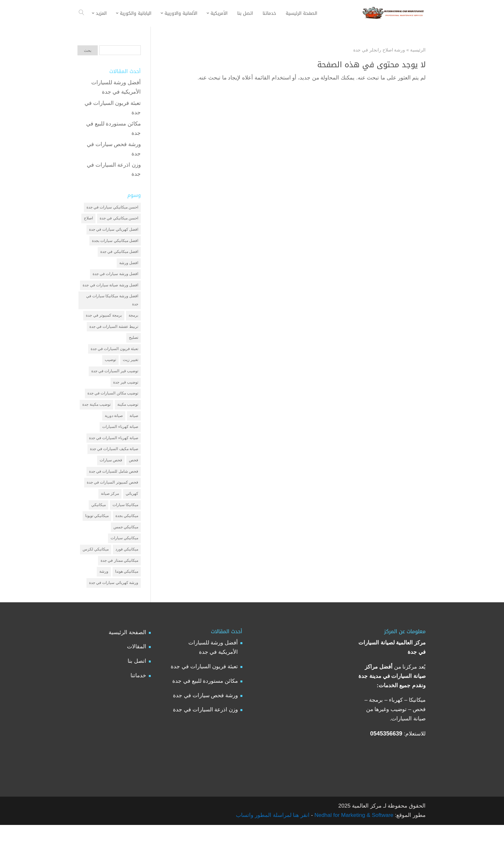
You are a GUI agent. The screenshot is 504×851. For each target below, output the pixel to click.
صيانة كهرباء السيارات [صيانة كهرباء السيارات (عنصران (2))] (120, 442)
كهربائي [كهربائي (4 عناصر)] (132, 513)
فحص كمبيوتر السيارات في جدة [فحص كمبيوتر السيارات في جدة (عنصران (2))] (113, 502)
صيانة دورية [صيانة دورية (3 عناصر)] (114, 430)
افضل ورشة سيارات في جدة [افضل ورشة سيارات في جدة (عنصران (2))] (115, 279)
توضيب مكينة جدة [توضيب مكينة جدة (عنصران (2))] (96, 419)
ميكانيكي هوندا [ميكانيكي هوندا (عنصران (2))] (127, 597)
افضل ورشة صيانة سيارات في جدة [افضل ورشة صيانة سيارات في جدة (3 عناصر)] (110, 291)
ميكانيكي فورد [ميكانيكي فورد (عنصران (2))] (127, 573)
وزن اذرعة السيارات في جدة (205, 736)
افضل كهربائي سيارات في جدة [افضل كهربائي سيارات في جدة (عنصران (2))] (114, 231)
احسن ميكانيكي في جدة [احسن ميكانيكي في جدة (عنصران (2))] (119, 219)
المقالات (137, 673)
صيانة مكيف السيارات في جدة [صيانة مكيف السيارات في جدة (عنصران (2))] (114, 466)
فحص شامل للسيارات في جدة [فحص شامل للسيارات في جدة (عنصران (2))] (114, 490)
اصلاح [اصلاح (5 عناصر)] (88, 219)
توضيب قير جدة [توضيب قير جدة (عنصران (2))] (126, 395)
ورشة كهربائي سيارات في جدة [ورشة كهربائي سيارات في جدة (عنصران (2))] (114, 608)
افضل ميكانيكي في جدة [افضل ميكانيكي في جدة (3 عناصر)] (119, 255)
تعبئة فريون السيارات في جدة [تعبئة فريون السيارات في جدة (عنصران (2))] (114, 359)
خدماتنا (138, 702)
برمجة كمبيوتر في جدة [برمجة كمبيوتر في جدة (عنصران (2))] (104, 324)
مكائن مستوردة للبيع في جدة (205, 707)
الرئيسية (418, 50)
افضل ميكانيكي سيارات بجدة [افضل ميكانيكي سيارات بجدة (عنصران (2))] (115, 243)
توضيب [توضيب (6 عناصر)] (110, 371)
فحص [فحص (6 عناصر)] (134, 478)
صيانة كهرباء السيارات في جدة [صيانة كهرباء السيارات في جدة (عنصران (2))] (114, 454)
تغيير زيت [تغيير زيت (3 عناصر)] (130, 371)
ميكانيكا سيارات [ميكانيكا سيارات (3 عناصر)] (125, 525)
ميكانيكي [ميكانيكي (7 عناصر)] (99, 525)
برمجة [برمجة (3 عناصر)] (133, 324)
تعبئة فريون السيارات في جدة (204, 693)
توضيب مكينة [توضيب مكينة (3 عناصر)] (128, 419)
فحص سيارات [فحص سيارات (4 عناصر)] (111, 478)
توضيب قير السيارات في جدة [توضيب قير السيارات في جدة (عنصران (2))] (115, 383)
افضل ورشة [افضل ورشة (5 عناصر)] (129, 267)
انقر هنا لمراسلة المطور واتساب (273, 841)
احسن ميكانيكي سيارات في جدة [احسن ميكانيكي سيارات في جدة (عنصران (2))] (112, 208)
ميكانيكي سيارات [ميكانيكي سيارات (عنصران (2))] (124, 561)
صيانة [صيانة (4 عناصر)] (134, 430)
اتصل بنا (137, 687)
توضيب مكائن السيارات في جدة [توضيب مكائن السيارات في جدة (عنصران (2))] (113, 407)
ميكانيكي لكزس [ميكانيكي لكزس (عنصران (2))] (96, 573)
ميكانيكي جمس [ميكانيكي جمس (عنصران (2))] (126, 549)
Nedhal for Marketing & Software (353, 841)
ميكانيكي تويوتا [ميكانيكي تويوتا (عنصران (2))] (97, 537)
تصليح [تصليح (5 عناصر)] (134, 347)
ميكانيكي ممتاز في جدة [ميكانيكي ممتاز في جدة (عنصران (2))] (119, 585)
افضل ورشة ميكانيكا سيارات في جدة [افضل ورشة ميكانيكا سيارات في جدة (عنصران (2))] (112, 307)
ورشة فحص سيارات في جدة (205, 721)
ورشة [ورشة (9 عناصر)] (104, 597)
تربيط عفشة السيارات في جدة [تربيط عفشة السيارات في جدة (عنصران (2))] (114, 335)
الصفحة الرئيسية (127, 658)
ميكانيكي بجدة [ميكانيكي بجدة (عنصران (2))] (127, 537)
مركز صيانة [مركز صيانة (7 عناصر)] (110, 513)
